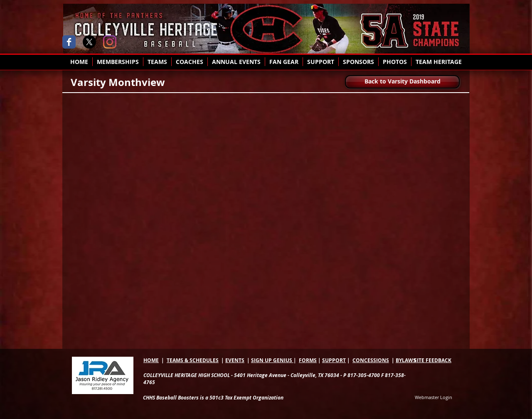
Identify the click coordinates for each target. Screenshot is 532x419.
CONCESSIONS (371, 360)
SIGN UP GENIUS (272, 360)
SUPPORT (334, 360)
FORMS (308, 360)
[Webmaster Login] (433, 398)
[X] (89, 42)
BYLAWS (406, 360)
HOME (151, 360)
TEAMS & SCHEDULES (193, 360)
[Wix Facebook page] (69, 42)
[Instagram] (110, 42)
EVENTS (235, 360)
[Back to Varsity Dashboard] (402, 82)
